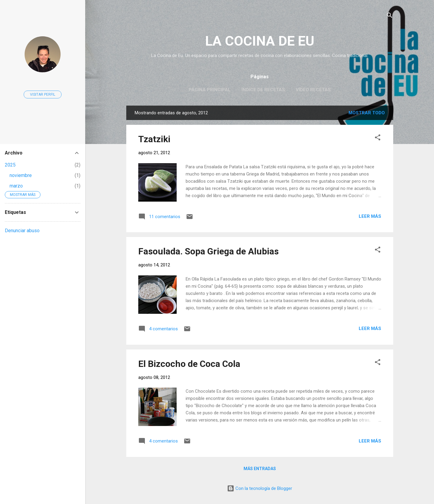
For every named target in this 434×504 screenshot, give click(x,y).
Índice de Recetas (263, 90)
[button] (378, 138)
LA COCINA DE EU (260, 41)
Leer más (370, 216)
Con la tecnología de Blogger (260, 488)
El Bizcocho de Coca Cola (189, 364)
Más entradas (260, 469)
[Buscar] (390, 16)
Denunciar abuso (22, 231)
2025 (10, 165)
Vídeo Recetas (313, 90)
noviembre (21, 175)
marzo (16, 186)
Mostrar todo (367, 113)
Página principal (210, 90)
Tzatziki (154, 139)
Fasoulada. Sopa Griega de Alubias (208, 251)
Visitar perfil (43, 94)
